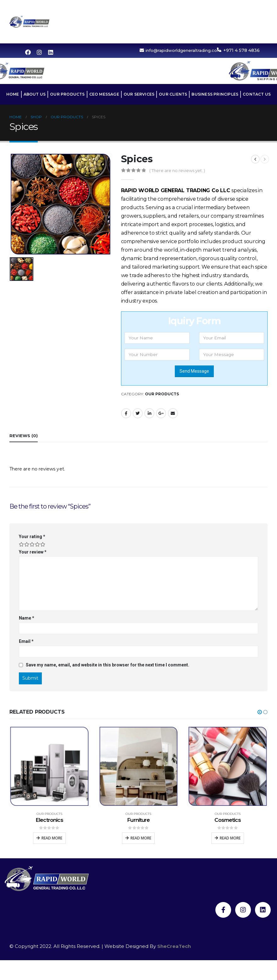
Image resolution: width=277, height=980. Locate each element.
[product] (49, 766)
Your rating (32, 537)
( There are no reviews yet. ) (177, 170)
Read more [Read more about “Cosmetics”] (230, 838)
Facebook (126, 413)
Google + (161, 413)
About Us (174, 7)
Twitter (138, 413)
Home (147, 7)
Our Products (211, 7)
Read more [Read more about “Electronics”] (52, 838)
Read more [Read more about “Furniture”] (141, 838)
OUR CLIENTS (197, 22)
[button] (260, 712)
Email (173, 413)
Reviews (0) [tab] (24, 436)
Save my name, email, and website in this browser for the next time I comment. (108, 665)
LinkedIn (149, 413)
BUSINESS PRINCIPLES (244, 22)
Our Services (158, 22)
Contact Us (206, 36)
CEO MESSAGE (253, 7)
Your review (33, 552)
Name (27, 618)
